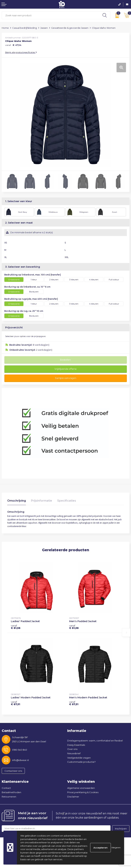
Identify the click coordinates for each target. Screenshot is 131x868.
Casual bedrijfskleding (25, 28)
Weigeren (116, 848)
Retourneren (9, 797)
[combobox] (51, 15)
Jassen (44, 28)
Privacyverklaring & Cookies (83, 792)
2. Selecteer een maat (19, 223)
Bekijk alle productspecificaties (21, 52)
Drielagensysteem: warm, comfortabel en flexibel (95, 741)
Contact (6, 788)
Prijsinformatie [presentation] (42, 501)
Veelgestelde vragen (79, 758)
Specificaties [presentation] (67, 501)
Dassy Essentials (76, 745)
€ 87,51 (16, 703)
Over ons (72, 749)
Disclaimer (73, 797)
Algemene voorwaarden (81, 788)
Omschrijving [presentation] (17, 501)
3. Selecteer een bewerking (23, 267)
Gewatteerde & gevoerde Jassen (70, 28)
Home (5, 28)
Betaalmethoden (11, 792)
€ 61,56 (16, 627)
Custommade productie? (81, 762)
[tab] (17, 502)
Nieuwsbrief (74, 753)
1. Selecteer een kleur (19, 201)
